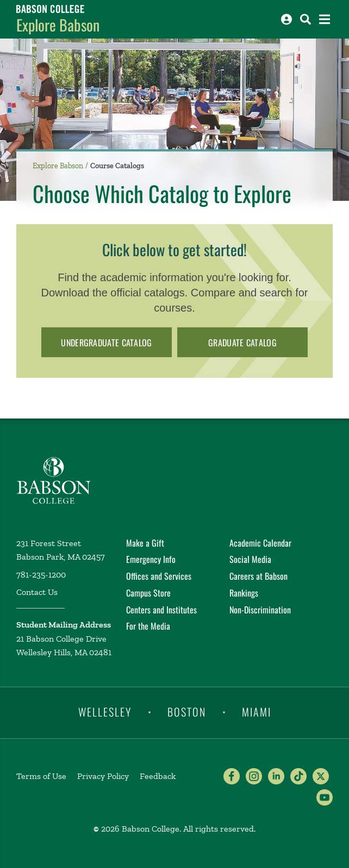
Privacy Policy (103, 776)
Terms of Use (41, 776)
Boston (187, 712)
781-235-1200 (41, 575)
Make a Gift (145, 543)
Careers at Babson (258, 576)
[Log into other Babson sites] (286, 19)
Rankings (244, 593)
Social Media (250, 559)
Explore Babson (58, 25)
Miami (257, 712)
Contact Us (37, 592)
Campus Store (148, 593)
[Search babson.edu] (306, 19)
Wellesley (105, 712)
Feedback (158, 776)
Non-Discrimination (260, 610)
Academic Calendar (260, 543)
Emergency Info (151, 559)
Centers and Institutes (161, 610)
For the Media (148, 626)
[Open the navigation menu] (325, 19)
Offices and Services (159, 576)
